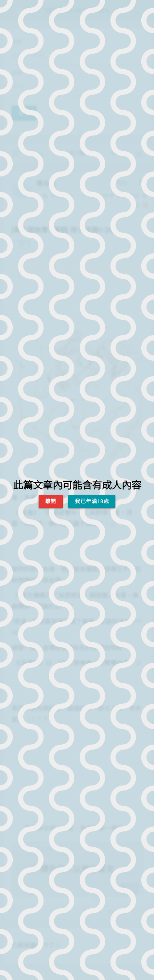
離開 (51, 501)
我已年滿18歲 (92, 501)
